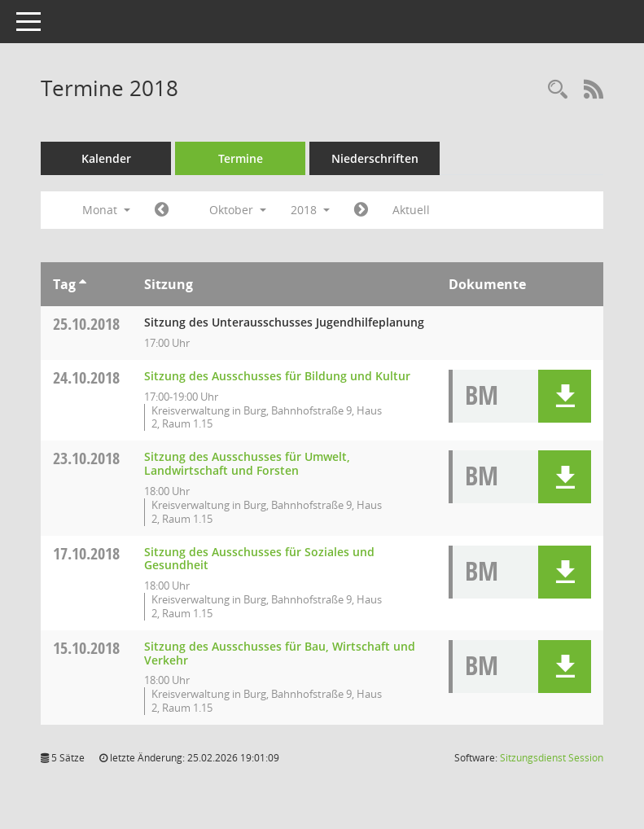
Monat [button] (106, 210)
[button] (565, 396)
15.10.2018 (86, 648)
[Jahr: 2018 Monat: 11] (361, 210)
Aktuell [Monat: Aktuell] (411, 210)
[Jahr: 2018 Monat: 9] (162, 210)
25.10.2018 (86, 324)
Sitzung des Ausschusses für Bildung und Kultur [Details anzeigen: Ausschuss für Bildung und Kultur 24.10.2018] (277, 376)
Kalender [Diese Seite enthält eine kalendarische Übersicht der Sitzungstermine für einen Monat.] (106, 158)
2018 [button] (310, 210)
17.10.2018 (86, 553)
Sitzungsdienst (552, 758)
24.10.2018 (86, 377)
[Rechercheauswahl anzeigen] (558, 90)
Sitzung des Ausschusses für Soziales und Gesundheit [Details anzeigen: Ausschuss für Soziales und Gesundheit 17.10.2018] (259, 559)
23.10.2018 (86, 458)
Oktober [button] (238, 210)
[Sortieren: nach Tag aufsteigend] (83, 284)
